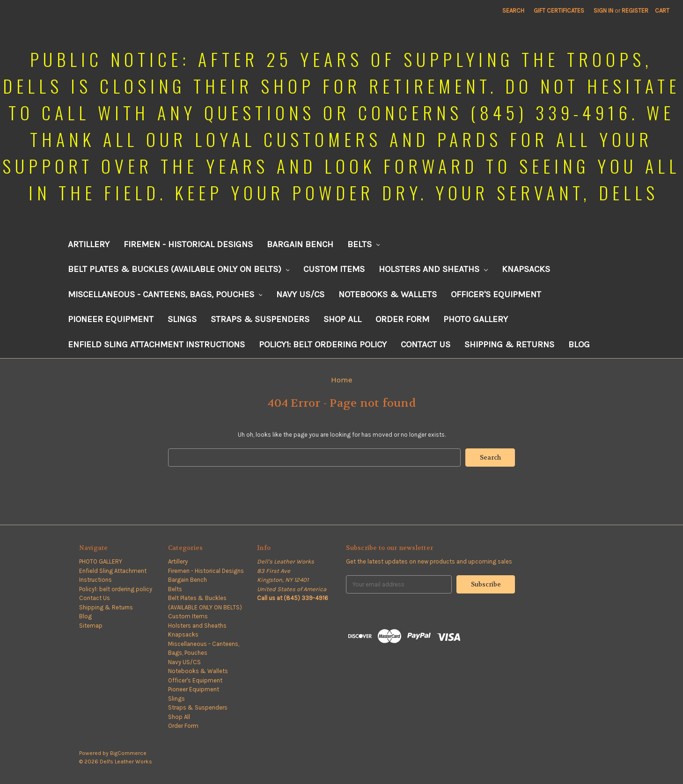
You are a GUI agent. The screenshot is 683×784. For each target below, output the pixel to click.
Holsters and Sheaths (433, 269)
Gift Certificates (559, 11)
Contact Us (426, 344)
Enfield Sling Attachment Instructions (156, 344)
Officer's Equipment (496, 294)
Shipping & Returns (509, 344)
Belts (364, 244)
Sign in (603, 11)
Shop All (342, 319)
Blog (579, 344)
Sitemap (91, 626)
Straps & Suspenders (260, 319)
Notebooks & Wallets (388, 294)
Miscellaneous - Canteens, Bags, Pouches (165, 294)
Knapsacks (526, 269)
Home (342, 380)
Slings (182, 319)
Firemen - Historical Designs (188, 244)
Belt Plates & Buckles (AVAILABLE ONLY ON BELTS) (179, 269)
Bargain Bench (300, 244)
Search (513, 11)
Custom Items (334, 269)
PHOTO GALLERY (476, 319)
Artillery (89, 244)
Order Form (402, 319)
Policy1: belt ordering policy (323, 344)
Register (635, 11)
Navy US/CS (300, 294)
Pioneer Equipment (111, 319)
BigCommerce (128, 753)
